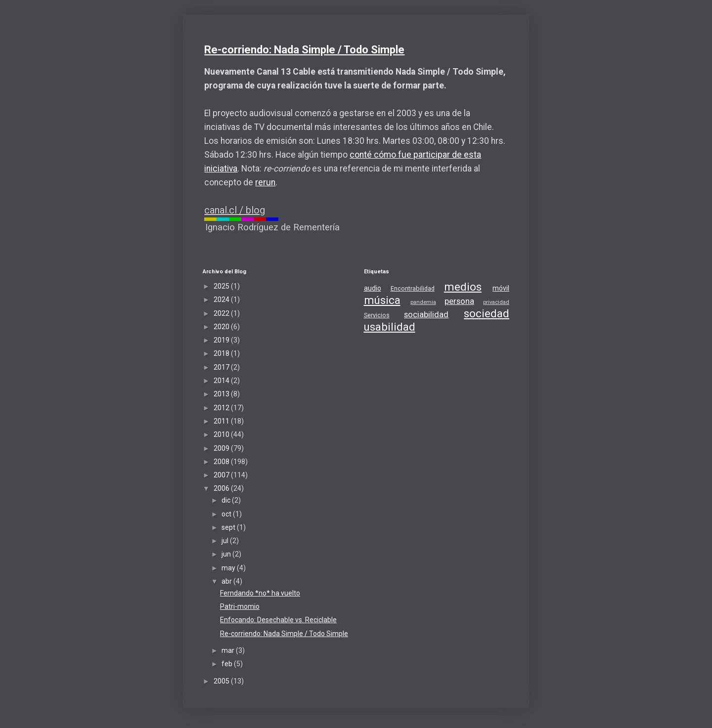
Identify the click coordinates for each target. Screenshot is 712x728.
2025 (222, 286)
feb (228, 664)
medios (463, 287)
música (382, 300)
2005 (222, 681)
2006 (222, 488)
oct (227, 514)
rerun (265, 182)
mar (229, 650)
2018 (222, 353)
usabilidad (390, 327)
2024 (222, 300)
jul (226, 541)
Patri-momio (240, 606)
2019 (222, 340)
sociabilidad (426, 314)
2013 (222, 394)
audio (373, 288)
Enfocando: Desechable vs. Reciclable (278, 620)
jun (227, 554)
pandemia (423, 302)
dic (227, 500)
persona (459, 301)
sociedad (487, 313)
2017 (222, 367)
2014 (222, 381)
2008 (222, 462)
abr (227, 581)
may (229, 568)
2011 (222, 421)
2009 (222, 448)
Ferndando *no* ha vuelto (260, 593)
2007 (222, 475)
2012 (222, 408)
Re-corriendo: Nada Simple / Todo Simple (304, 50)
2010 (222, 434)
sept (229, 527)
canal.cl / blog (235, 210)
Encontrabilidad (413, 288)
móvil (501, 288)
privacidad (496, 302)
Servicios (377, 315)
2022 (222, 313)
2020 (222, 327)
